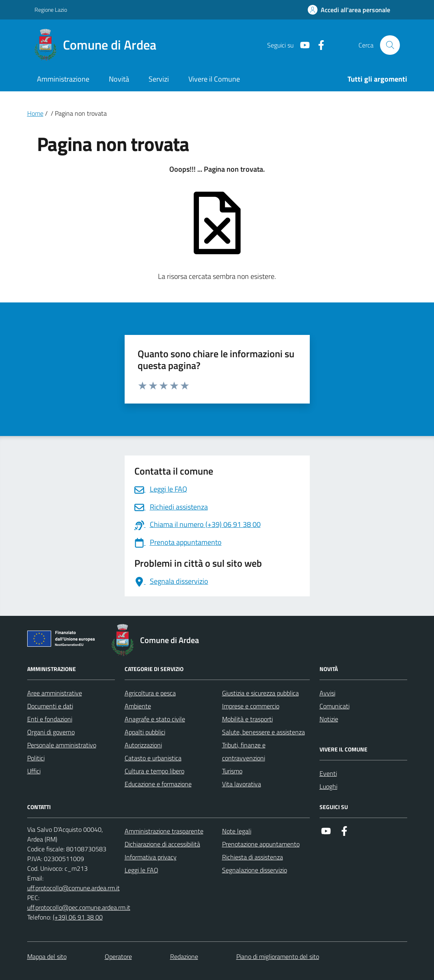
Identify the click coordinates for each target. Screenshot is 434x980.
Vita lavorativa (242, 784)
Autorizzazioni (143, 745)
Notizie (329, 719)
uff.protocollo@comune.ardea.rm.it (73, 888)
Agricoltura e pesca (150, 693)
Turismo (232, 771)
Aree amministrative (55, 693)
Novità (119, 79)
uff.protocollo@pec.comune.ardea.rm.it (79, 907)
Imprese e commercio (251, 706)
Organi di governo (51, 732)
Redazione (184, 956)
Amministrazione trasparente (164, 831)
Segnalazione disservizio (255, 870)
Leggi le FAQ (141, 870)
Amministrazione (63, 79)
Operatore (118, 956)
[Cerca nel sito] (390, 45)
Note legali (237, 831)
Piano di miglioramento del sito (278, 956)
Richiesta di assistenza (253, 857)
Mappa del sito (47, 956)
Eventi (328, 773)
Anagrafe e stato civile (155, 719)
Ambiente (138, 706)
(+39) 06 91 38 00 (78, 917)
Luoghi (328, 786)
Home (35, 113)
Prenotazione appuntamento (261, 844)
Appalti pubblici (145, 732)
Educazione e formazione (158, 784)
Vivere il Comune (214, 79)
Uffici (34, 771)
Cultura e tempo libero (154, 771)
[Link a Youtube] (302, 45)
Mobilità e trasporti (247, 719)
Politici (36, 758)
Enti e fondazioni (50, 719)
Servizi (159, 79)
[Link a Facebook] (318, 45)
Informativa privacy (151, 857)
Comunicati (335, 706)
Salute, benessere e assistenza (263, 732)
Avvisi (327, 693)
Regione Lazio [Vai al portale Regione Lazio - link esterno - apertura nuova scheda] (51, 10)
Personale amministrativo (62, 745)
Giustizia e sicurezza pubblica (260, 693)
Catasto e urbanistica (153, 758)
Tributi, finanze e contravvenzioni (244, 751)
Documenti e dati (50, 706)
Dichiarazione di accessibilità (162, 844)
